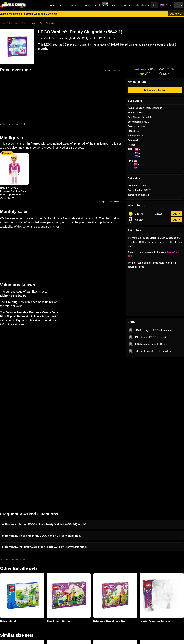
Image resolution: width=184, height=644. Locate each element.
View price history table (14, 124)
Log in (179, 5)
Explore (51, 5)
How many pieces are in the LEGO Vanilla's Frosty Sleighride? (43, 389)
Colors (86, 5)
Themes (62, 5)
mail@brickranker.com (11, 569)
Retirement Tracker (102, 564)
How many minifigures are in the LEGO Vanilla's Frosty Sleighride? (46, 400)
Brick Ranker (9, 558)
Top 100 (115, 5)
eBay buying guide (102, 568)
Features (51, 582)
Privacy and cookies (56, 587)
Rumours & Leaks (55, 577)
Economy (128, 5)
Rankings (75, 5)
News (49, 564)
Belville (25, 23)
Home (3, 23)
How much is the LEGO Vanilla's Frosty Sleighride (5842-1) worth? (46, 378)
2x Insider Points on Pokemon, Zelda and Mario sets (28, 14)
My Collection (143, 5)
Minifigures (144, 573)
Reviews (51, 573)
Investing (51, 568)
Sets (141, 568)
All (140, 564)
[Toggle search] (155, 5)
